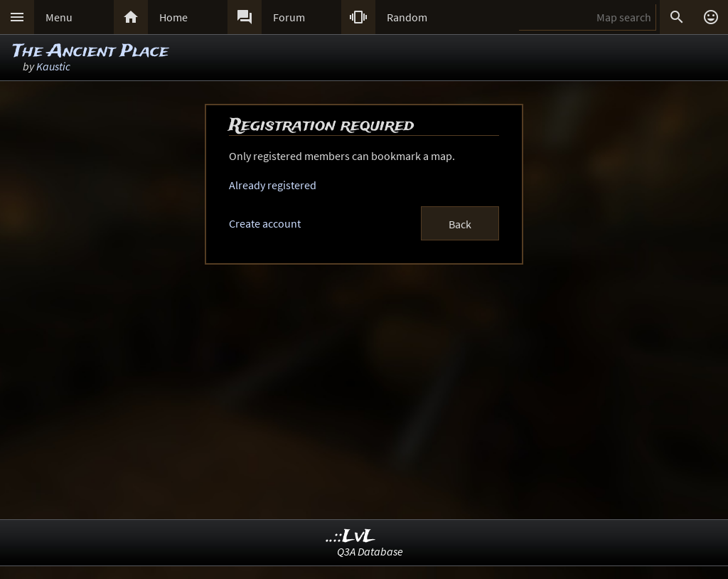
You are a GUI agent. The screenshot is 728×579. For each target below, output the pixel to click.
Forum (289, 17)
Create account (265, 223)
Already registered (273, 185)
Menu (59, 17)
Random (407, 17)
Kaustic (53, 66)
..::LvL (351, 537)
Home (173, 17)
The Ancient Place (91, 52)
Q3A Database (370, 551)
